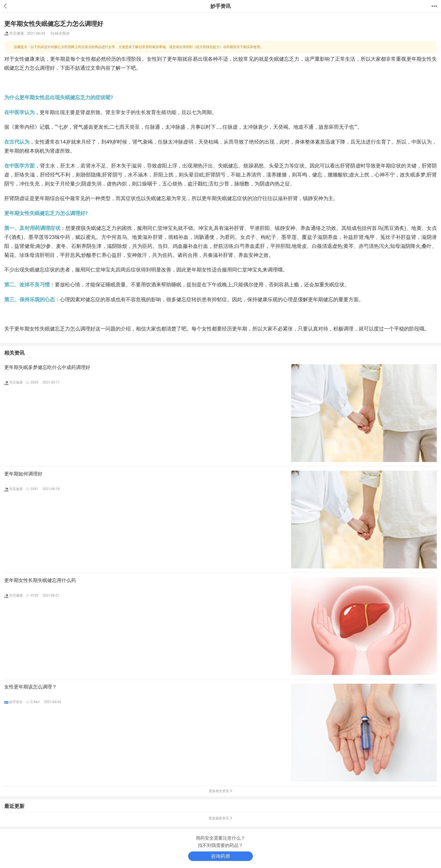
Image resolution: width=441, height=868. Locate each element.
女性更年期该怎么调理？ (31, 687)
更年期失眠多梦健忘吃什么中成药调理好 (47, 367)
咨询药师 (220, 856)
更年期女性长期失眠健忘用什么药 (40, 580)
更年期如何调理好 (23, 474)
